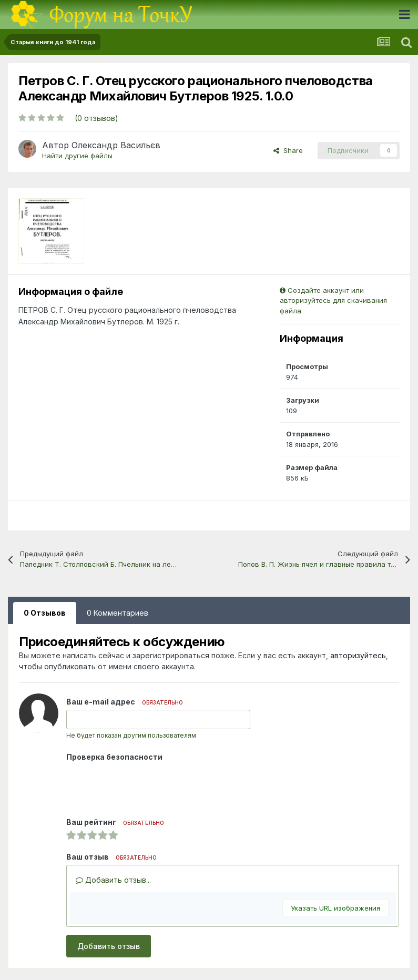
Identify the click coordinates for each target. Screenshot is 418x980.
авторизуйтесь (358, 655)
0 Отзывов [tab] (45, 613)
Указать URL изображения (335, 908)
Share (288, 150)
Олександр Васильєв (116, 145)
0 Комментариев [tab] (118, 613)
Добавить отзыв (109, 946)
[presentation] (146, 785)
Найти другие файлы (77, 156)
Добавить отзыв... (113, 880)
